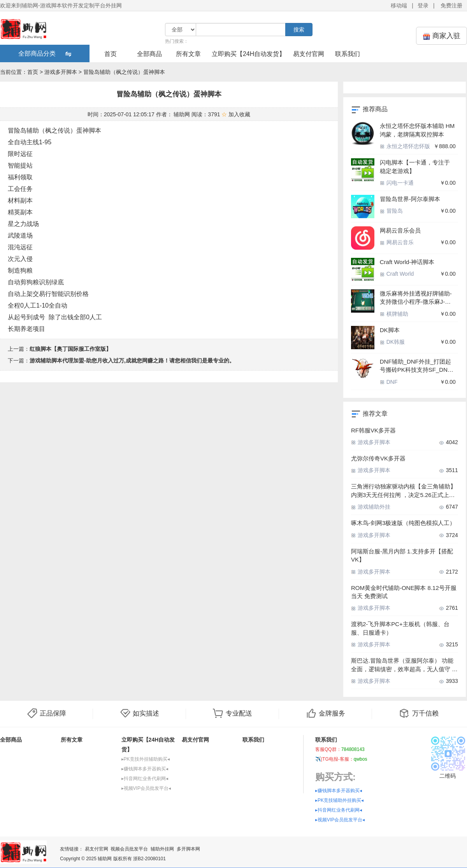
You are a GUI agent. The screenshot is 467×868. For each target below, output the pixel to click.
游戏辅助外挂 (371, 507)
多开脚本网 (188, 849)
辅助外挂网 (162, 849)
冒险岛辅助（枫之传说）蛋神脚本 (124, 72)
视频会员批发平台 (129, 849)
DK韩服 (392, 342)
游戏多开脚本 (61, 72)
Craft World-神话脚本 (407, 262)
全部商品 (149, 54)
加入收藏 (236, 114)
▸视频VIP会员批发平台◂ (146, 788)
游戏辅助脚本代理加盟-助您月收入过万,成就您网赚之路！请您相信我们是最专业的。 (132, 360)
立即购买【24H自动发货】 (248, 54)
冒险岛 (391, 211)
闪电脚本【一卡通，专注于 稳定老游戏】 (415, 166)
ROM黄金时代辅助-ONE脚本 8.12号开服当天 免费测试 (404, 592)
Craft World (397, 274)
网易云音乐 (397, 242)
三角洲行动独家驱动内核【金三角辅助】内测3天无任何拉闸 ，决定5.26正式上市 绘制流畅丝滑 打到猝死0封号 (404, 491)
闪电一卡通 (397, 183)
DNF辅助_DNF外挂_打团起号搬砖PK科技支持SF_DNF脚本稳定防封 (415, 366)
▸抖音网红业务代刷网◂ (145, 779)
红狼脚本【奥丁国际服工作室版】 (70, 349)
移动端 (399, 5)
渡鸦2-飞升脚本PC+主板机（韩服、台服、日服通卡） (400, 628)
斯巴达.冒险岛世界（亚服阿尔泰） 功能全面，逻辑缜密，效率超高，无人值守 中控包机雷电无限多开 (404, 665)
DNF (389, 382)
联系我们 (348, 54)
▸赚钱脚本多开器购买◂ (145, 769)
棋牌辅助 (394, 314)
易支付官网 (309, 54)
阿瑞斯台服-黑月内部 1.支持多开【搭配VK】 (402, 555)
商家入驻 (442, 36)
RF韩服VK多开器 (373, 430)
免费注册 (451, 5)
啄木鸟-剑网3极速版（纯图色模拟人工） (403, 523)
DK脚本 (390, 330)
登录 (423, 5)
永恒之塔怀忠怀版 (405, 146)
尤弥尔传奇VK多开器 (378, 458)
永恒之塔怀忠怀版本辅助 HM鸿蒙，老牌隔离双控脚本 (417, 130)
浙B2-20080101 (149, 859)
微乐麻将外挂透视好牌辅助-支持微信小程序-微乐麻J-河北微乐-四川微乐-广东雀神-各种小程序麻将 (418, 298)
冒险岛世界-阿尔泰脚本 (410, 199)
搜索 (299, 30)
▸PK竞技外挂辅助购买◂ (146, 759)
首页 (111, 54)
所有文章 (188, 54)
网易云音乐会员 (400, 230)
